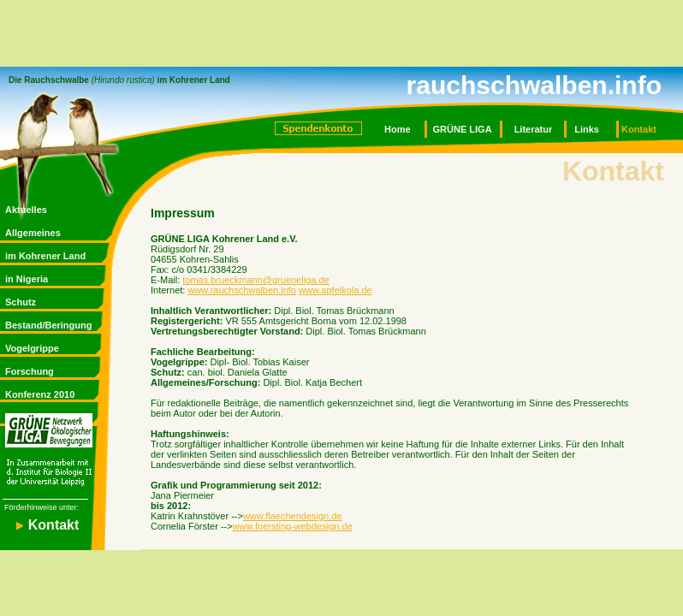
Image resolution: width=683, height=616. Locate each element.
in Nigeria (27, 279)
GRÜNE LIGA (463, 129)
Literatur (534, 129)
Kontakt (639, 129)
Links (587, 129)
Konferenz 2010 (40, 394)
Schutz (21, 302)
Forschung (30, 371)
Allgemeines (33, 233)
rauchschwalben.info (534, 85)
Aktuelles (26, 210)
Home (398, 129)
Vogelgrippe (32, 348)
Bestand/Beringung (48, 325)
